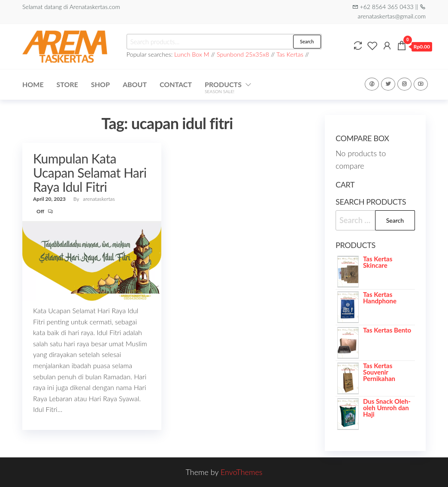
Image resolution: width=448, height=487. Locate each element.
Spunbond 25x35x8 (243, 54)
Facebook (372, 84)
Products (223, 87)
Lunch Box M (192, 54)
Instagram (404, 84)
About (135, 84)
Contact (176, 84)
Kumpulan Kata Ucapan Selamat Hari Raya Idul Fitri (90, 172)
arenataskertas (99, 199)
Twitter (388, 84)
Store (67, 84)
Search (307, 41)
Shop (100, 84)
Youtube (421, 84)
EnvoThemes (242, 472)
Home (33, 84)
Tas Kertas (290, 54)
